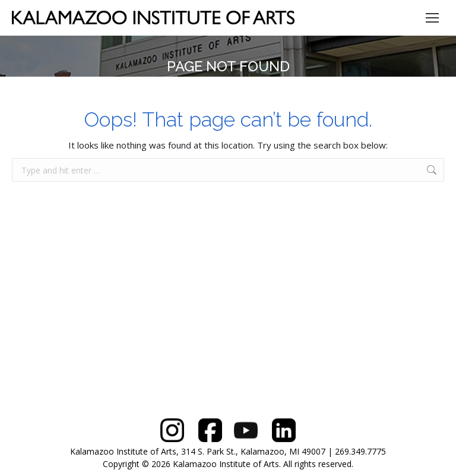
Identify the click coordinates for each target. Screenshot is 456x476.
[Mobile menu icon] (432, 18)
